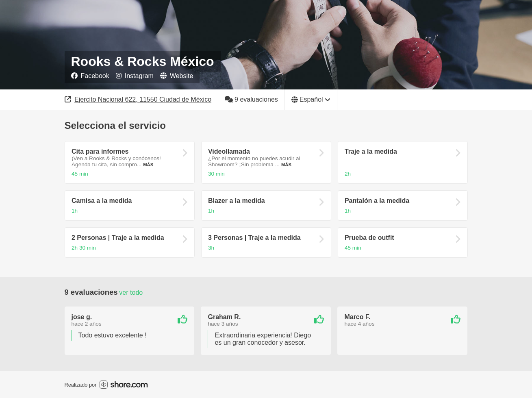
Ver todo (131, 293)
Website (177, 76)
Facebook (90, 76)
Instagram (135, 76)
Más (148, 165)
